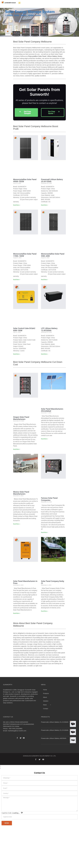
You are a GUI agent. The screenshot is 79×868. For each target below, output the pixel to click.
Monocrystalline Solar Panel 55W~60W (53, 255)
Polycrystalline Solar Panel (37, 56)
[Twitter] (21, 738)
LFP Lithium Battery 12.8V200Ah (49, 329)
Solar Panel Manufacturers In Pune (25, 582)
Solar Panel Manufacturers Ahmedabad (52, 410)
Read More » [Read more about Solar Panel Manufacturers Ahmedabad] (44, 439)
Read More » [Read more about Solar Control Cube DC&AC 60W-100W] (17, 354)
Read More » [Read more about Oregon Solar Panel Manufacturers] (17, 449)
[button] (2, 23)
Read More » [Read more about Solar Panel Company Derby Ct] (44, 611)
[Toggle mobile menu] (20, 3)
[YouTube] (24, 738)
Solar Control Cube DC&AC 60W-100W (24, 329)
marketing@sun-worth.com (17, 731)
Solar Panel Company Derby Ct (53, 582)
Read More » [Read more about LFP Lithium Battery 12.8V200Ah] (44, 354)
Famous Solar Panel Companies (49, 499)
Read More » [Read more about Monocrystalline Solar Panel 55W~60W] (44, 280)
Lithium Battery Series (55, 56)
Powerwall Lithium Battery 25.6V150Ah (52, 180)
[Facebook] (17, 738)
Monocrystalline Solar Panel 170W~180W (25, 255)
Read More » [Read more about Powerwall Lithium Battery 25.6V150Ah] (44, 205)
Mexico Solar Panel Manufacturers (21, 493)
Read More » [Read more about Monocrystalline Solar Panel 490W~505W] (17, 205)
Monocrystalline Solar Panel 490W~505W (25, 180)
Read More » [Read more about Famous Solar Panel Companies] (44, 532)
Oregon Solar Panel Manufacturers (21, 418)
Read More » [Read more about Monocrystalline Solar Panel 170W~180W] (17, 280)
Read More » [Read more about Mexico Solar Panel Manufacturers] (17, 524)
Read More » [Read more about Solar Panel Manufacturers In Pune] (17, 613)
